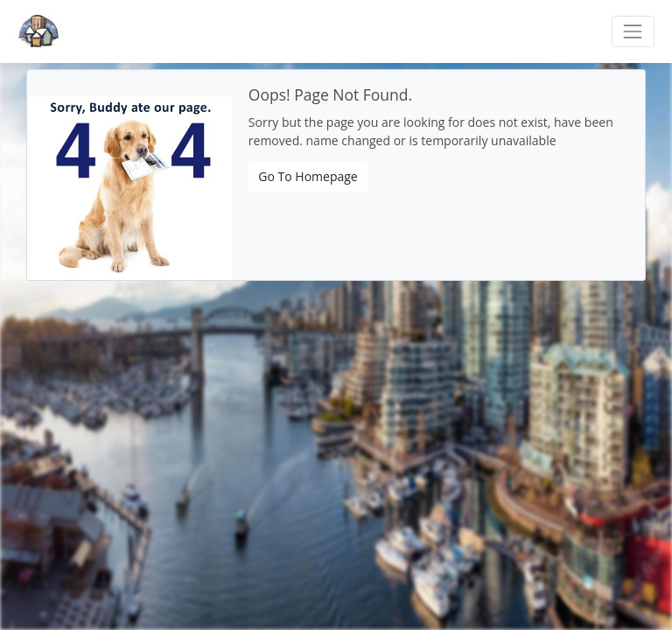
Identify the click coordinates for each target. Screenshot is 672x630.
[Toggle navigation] (633, 31)
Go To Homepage (308, 176)
